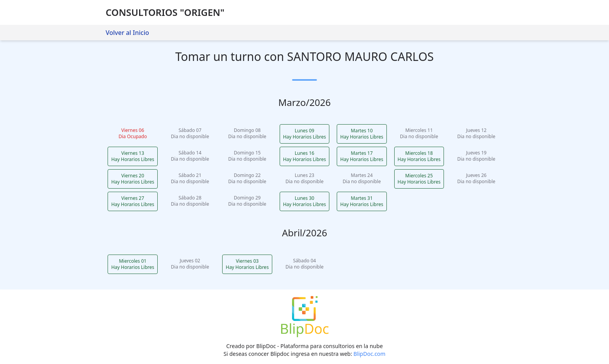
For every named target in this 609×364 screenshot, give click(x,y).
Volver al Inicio (127, 33)
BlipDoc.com (369, 354)
